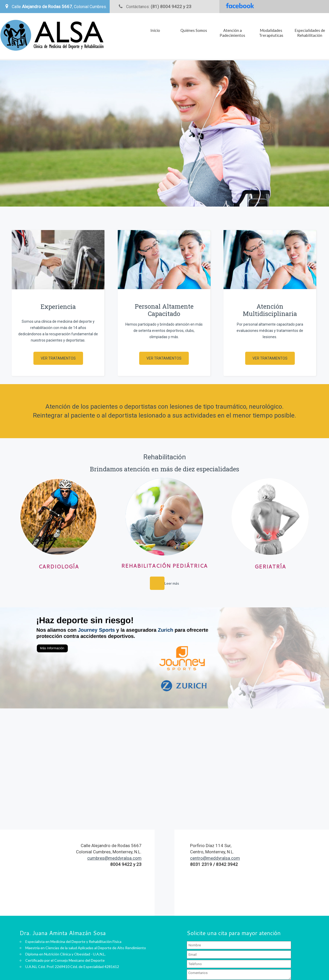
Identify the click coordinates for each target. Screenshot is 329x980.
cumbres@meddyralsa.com (114, 858)
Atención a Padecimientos (232, 33)
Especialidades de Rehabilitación (310, 33)
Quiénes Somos (194, 30)
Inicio (155, 30)
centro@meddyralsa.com (215, 858)
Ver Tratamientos (58, 358)
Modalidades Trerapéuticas (271, 33)
